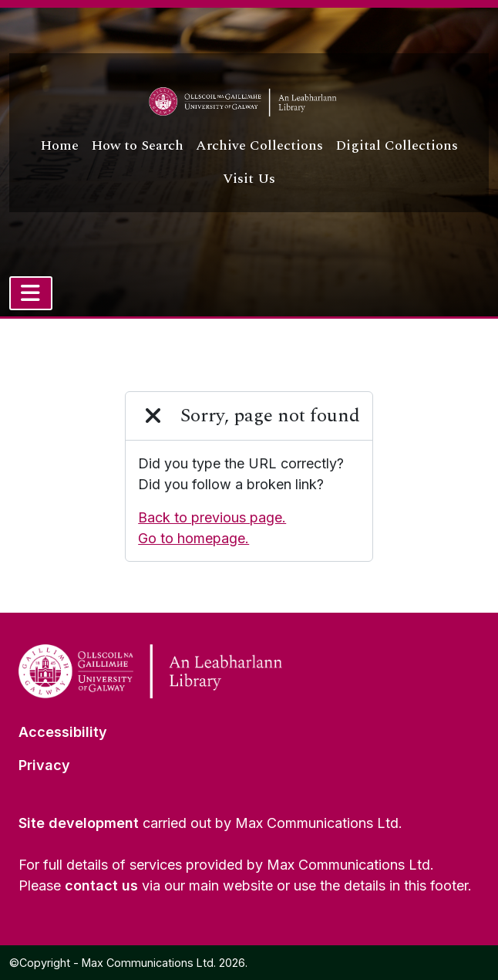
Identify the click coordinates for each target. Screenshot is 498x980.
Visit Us (249, 179)
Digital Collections (397, 145)
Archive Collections (259, 145)
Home (59, 145)
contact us (101, 885)
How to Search (137, 145)
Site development (79, 823)
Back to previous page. (212, 517)
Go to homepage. (193, 538)
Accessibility (63, 732)
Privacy (44, 765)
